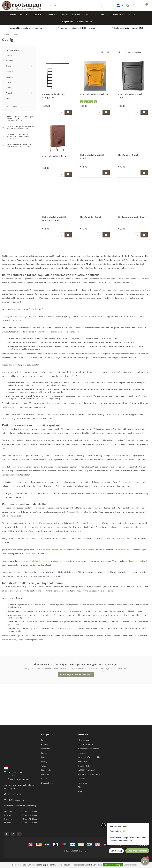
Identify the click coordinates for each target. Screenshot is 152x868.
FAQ (80, 791)
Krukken (65, 15)
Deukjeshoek (67, 22)
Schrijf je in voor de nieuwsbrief (76, 675)
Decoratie (50, 15)
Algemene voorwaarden (89, 749)
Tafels (103, 15)
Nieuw (132, 15)
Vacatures (82, 783)
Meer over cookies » (132, 865)
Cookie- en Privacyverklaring (91, 757)
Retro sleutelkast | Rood (55, 156)
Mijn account (84, 740)
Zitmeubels (117, 15)
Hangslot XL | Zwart (91, 217)
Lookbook (46, 774)
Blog (80, 787)
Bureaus (37, 15)
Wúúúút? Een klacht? (87, 770)
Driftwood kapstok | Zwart (132, 217)
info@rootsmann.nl (16, 800)
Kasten (23, 15)
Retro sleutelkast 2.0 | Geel (95, 94)
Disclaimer (83, 753)
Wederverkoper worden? (89, 774)
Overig (90, 15)
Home (13, 15)
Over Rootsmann (85, 744)
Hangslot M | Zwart (128, 155)
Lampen (76, 15)
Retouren (82, 779)
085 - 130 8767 (14, 794)
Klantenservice (84, 22)
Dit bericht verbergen (113, 865)
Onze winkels (84, 766)
